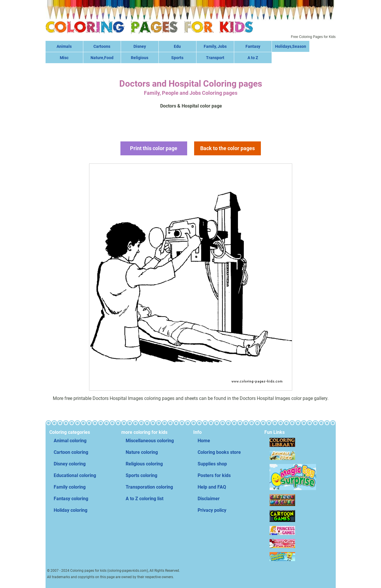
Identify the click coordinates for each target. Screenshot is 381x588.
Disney (140, 46)
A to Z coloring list (145, 499)
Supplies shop (212, 464)
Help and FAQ (212, 487)
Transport (215, 58)
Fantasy (253, 46)
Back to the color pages (227, 148)
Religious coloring (144, 464)
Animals (64, 46)
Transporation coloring (149, 487)
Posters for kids (214, 475)
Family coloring (70, 487)
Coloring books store (219, 452)
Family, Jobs (215, 46)
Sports (177, 58)
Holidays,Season (291, 46)
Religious (140, 58)
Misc (64, 58)
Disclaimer (209, 499)
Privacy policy (212, 510)
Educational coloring (75, 475)
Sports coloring (141, 475)
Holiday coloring (71, 510)
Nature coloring (142, 452)
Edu (177, 46)
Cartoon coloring (71, 452)
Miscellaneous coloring (150, 441)
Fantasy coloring (71, 499)
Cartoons (102, 46)
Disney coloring (70, 464)
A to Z (253, 58)
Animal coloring (70, 441)
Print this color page (154, 148)
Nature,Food (102, 58)
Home (204, 441)
